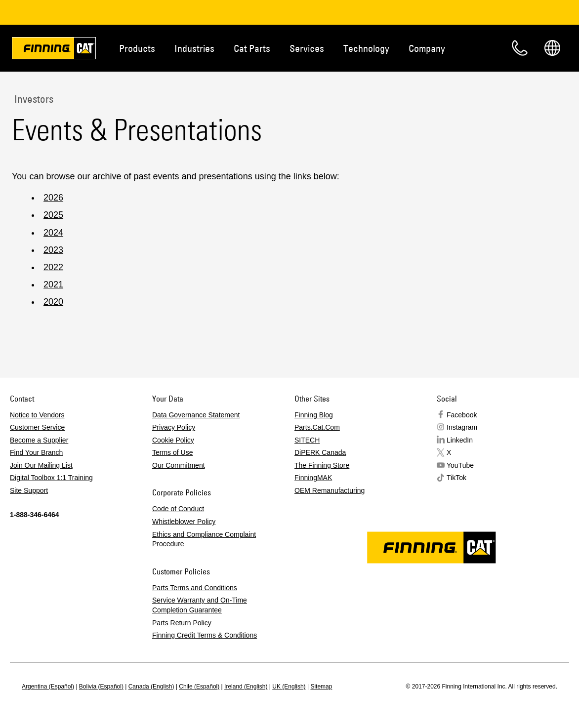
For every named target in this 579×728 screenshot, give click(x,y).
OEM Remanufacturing (330, 490)
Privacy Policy (174, 427)
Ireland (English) (246, 687)
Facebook (462, 415)
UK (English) (289, 687)
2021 (53, 284)
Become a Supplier (39, 440)
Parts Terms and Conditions (195, 588)
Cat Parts (252, 48)
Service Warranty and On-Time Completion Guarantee (200, 605)
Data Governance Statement (196, 415)
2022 (53, 267)
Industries (194, 48)
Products (137, 48)
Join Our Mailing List (41, 465)
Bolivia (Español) (101, 687)
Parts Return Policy (182, 623)
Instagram (462, 427)
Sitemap (321, 687)
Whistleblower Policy (184, 522)
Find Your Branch (36, 452)
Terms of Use (172, 452)
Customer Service (37, 427)
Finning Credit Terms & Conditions (205, 635)
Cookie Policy (173, 440)
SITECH (307, 440)
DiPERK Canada (320, 452)
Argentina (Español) (48, 687)
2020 (53, 302)
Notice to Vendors (37, 415)
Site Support (29, 490)
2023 (53, 250)
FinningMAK (313, 478)
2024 (53, 233)
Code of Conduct (178, 509)
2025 (53, 215)
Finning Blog (314, 415)
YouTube (460, 465)
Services (307, 48)
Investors (33, 99)
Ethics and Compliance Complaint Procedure (204, 539)
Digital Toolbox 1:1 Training (51, 478)
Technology (366, 48)
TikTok (456, 478)
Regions (552, 48)
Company (427, 48)
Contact (520, 48)
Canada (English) (151, 687)
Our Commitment (179, 465)
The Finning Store (322, 465)
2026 (53, 198)
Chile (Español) (199, 687)
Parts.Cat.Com (317, 427)
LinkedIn (460, 440)
